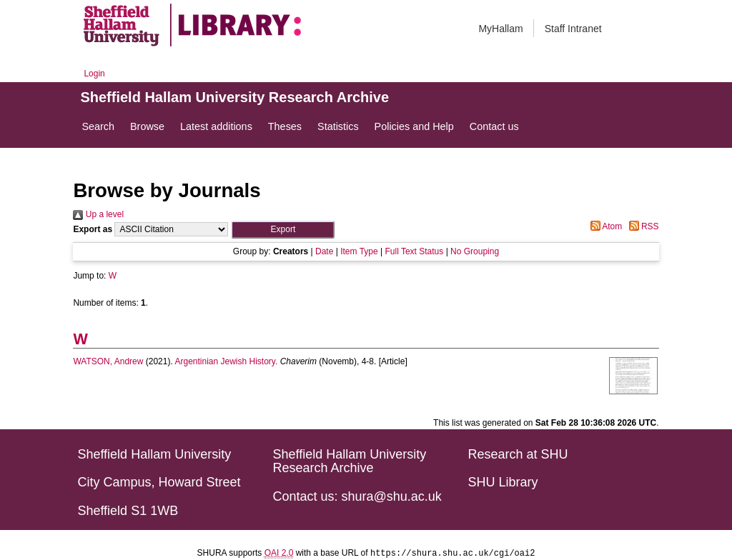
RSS (642, 226)
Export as (93, 229)
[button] (283, 230)
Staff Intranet (573, 29)
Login (94, 74)
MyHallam (500, 29)
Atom (604, 226)
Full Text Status (414, 251)
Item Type (359, 251)
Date (324, 251)
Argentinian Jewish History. (226, 361)
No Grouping (475, 251)
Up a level (98, 214)
